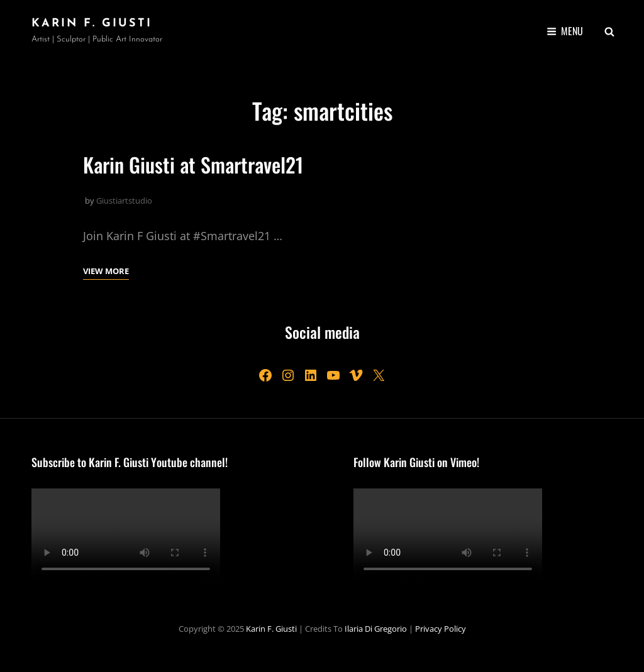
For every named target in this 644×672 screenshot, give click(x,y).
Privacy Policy (441, 629)
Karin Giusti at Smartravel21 (193, 164)
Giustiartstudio (124, 201)
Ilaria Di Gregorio (376, 629)
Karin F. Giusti (92, 24)
